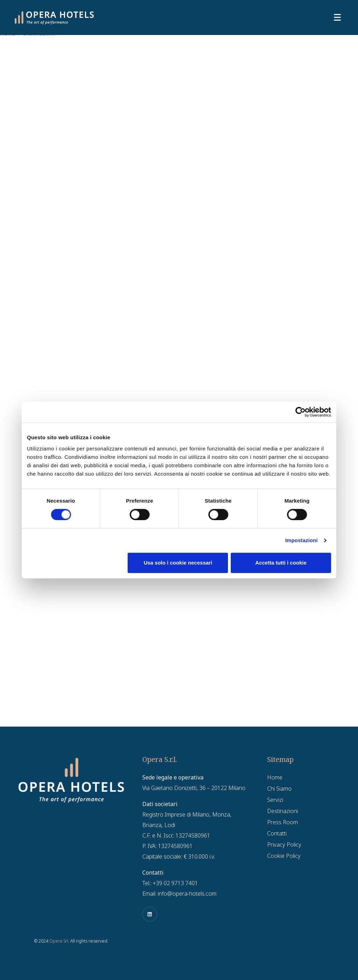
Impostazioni (302, 540)
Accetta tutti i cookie (281, 563)
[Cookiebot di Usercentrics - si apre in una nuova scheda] (300, 412)
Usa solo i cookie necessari (178, 563)
